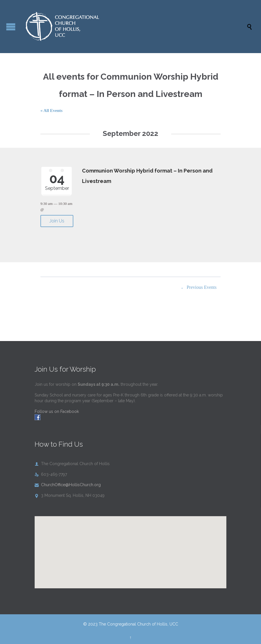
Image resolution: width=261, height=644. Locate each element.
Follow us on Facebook (57, 411)
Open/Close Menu (11, 27)
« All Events (52, 111)
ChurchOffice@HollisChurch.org (68, 485)
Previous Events (198, 288)
